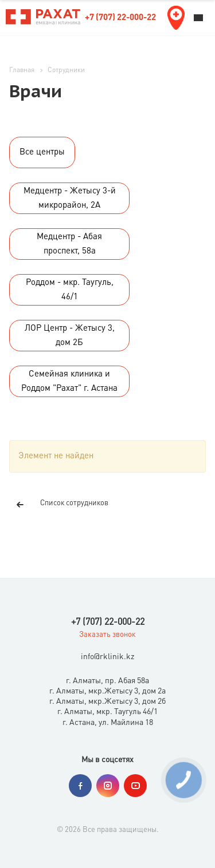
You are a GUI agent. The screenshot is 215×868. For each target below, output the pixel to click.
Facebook (80, 786)
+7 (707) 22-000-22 (120, 18)
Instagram (108, 786)
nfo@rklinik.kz (109, 657)
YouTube (135, 786)
